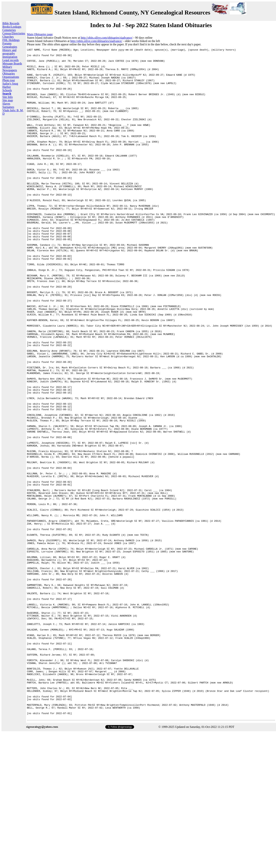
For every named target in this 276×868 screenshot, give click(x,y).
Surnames (8, 107)
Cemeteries (9, 30)
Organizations (11, 77)
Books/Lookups (12, 27)
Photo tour (9, 80)
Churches (8, 37)
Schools (7, 90)
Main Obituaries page (40, 34)
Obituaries (9, 74)
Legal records (11, 60)
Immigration (10, 57)
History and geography (9, 52)
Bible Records (11, 23)
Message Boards (12, 63)
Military (7, 67)
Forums (7, 43)
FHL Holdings (11, 40)
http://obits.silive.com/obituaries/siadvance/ (107, 38)
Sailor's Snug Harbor (10, 85)
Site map (8, 100)
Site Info (8, 97)
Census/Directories (14, 33)
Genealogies (10, 47)
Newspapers (10, 70)
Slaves (6, 104)
